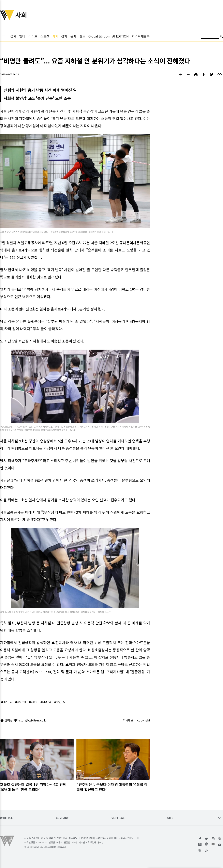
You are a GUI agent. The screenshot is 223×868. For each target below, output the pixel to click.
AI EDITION (120, 36)
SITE (170, 818)
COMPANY (62, 818)
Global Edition (99, 36)
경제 (13, 36)
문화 (73, 36)
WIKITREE (6, 818)
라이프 (33, 36)
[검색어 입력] (210, 37)
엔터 (22, 36)
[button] (180, 75)
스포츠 (45, 36)
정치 (64, 36)
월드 (82, 36)
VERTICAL (118, 818)
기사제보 (128, 720)
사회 (55, 36)
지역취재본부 (140, 36)
